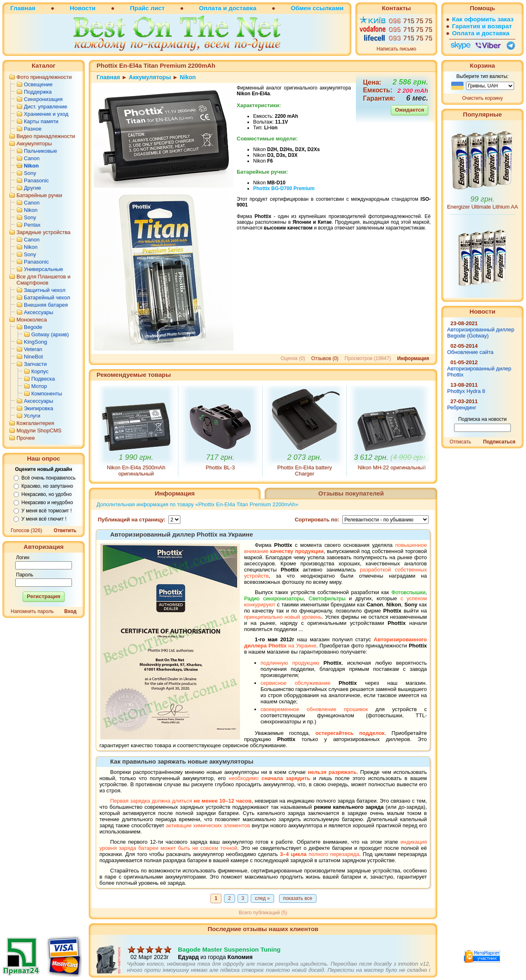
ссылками (328, 8)
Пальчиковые (40, 151)
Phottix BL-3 (220, 467)
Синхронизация (43, 99)
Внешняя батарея (46, 305)
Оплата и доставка (227, 8)
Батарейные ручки (39, 195)
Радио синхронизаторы (274, 598)
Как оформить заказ (483, 19)
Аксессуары (38, 312)
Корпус (40, 371)
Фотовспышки (408, 592)
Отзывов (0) (325, 358)
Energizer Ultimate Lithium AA (483, 207)
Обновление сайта (470, 352)
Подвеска (43, 379)
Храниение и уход (46, 114)
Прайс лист (147, 8)
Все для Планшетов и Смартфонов (43, 280)
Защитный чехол (45, 290)
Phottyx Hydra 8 (466, 391)
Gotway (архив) (50, 334)
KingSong (35, 342)
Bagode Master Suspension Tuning (229, 957)
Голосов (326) (26, 530)
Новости (83, 8)
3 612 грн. (392, 457)
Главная (23, 8)
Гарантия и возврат (482, 26)
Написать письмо (396, 49)
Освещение (38, 84)
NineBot (33, 357)
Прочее (26, 438)
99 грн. (483, 199)
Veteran (33, 349)
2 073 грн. (305, 457)
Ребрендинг (462, 407)
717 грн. (220, 457)
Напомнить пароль (32, 611)
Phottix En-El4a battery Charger (305, 470)
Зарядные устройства (43, 232)
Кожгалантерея (35, 423)
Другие (32, 188)
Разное (33, 129)
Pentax (32, 225)
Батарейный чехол (47, 297)
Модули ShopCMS (39, 430)
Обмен (301, 8)
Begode (33, 327)
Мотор (39, 386)
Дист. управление (45, 107)
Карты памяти (41, 121)
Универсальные (43, 269)
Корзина (482, 65)
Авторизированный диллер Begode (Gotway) (481, 333)
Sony (30, 173)
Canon (32, 158)
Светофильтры (327, 598)
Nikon (31, 166)
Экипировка (38, 408)
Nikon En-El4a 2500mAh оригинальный (136, 470)
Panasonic (36, 180)
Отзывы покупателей (351, 493)
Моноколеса (32, 320)
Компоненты (47, 394)
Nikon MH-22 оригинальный (392, 467)
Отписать (460, 442)
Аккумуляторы (34, 143)
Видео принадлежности (46, 136)
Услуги (32, 416)
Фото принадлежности (44, 77)
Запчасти (35, 364)
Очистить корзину (483, 98)
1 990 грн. (136, 457)
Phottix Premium (284, 188)
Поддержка (38, 92)
